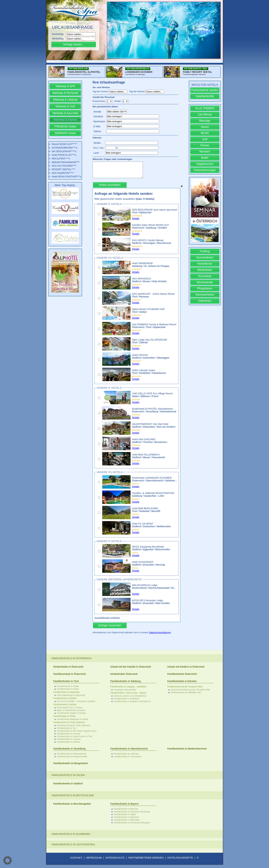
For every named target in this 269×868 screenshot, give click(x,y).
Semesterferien (205, 295)
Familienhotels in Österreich (71, 658)
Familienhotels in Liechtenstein (73, 844)
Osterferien (205, 301)
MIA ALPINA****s (61, 159)
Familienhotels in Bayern (125, 804)
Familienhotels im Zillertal (68, 742)
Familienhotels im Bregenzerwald (72, 757)
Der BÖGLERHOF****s (64, 151)
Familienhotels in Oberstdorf (127, 820)
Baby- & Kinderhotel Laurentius (71, 710)
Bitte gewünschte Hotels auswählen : (125, 199)
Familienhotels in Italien (68, 775)
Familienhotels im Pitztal (64, 716)
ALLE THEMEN (205, 108)
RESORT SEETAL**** (63, 169)
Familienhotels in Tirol (66, 681)
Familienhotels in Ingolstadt (126, 817)
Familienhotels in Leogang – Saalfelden (128, 687)
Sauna (205, 127)
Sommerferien (205, 258)
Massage (205, 121)
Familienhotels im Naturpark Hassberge (132, 812)
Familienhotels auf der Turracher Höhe (185, 687)
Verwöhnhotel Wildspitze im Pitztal (72, 719)
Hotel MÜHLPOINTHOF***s (67, 177)
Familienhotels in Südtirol (68, 784)
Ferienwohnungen (205, 170)
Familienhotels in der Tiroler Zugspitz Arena (77, 731)
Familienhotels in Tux (66, 728)
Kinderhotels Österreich (124, 674)
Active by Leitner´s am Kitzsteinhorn (130, 696)
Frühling (205, 251)
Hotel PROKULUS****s (64, 155)
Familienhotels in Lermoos (69, 739)
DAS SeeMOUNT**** (63, 173)
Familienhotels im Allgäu (125, 814)
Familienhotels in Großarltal (126, 699)
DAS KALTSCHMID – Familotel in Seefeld (76, 701)
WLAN (205, 133)
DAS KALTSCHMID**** (64, 166)
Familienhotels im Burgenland (71, 763)
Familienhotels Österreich (182, 674)
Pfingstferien (205, 288)
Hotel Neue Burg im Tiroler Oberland (74, 725)
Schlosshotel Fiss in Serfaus (70, 708)
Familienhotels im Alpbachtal (66, 692)
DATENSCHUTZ (115, 858)
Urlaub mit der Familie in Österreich (131, 667)
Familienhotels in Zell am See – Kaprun (128, 693)
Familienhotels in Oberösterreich (129, 749)
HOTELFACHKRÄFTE (180, 858)
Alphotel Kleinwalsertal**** (66, 162)
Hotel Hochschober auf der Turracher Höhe (190, 690)
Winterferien (205, 270)
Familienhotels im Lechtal (68, 734)
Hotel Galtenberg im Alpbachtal (71, 695)
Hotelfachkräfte (205, 96)
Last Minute (205, 114)
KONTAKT (76, 858)
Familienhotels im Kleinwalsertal (71, 754)
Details (136, 218)
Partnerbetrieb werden (205, 90)
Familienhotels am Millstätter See (186, 692)
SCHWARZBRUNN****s (65, 148)
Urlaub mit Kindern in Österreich (186, 667)
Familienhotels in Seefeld (65, 698)
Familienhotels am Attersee (126, 754)
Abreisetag (59, 38)
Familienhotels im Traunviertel (127, 757)
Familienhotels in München (126, 809)
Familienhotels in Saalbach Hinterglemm (132, 701)
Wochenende (205, 282)
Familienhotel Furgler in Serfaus (71, 713)
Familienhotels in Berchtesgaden (72, 804)
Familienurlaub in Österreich (70, 674)
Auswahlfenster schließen (107, 618)
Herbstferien (205, 264)
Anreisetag (59, 34)
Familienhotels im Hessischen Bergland (132, 823)
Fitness (205, 145)
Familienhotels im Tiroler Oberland (69, 722)
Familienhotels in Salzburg (125, 681)
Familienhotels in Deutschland (73, 795)
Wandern (205, 152)
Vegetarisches (205, 164)
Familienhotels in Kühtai (68, 689)
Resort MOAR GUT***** (65, 144)
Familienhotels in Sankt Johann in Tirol (74, 736)
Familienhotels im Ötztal (68, 686)
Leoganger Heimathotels (125, 690)
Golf (205, 139)
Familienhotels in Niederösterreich (187, 749)
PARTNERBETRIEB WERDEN (146, 858)
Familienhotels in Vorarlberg (69, 749)
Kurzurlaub (205, 276)
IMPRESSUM (94, 858)
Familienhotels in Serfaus (65, 704)
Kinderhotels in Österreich (68, 667)
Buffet (205, 158)
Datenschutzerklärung (160, 632)
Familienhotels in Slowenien (71, 834)
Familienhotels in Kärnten (182, 681)
